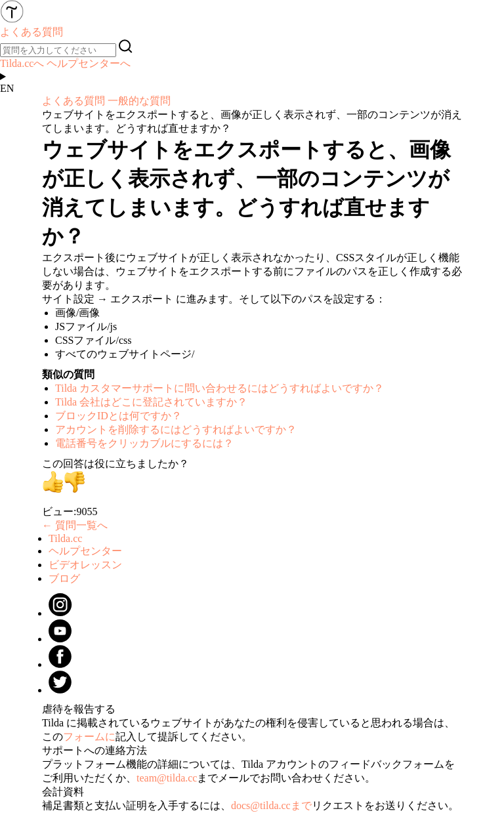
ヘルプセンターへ (89, 63)
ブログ (64, 578)
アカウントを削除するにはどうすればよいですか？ (176, 429)
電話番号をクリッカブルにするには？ (144, 443)
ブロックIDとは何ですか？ (118, 416)
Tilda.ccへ (22, 63)
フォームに (89, 737)
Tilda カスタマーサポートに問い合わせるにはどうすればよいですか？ (220, 388)
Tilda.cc (65, 538)
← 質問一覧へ (75, 525)
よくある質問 (73, 101)
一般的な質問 (139, 101)
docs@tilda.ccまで (271, 805)
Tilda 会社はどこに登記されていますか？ (151, 402)
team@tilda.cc (167, 778)
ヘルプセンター (85, 551)
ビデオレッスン (85, 565)
